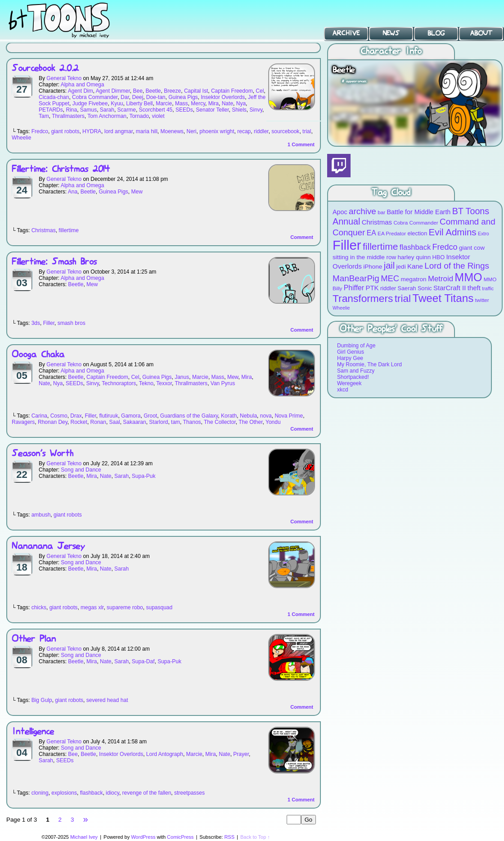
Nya (241, 103)
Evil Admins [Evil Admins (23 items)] (453, 232)
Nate (227, 103)
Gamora (131, 416)
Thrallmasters (68, 116)
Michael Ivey (84, 837)
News (391, 33)
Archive (346, 33)
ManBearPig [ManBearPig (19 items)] (356, 278)
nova (266, 416)
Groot (150, 416)
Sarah (107, 110)
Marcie (164, 103)
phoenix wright (217, 131)
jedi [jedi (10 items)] (401, 267)
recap (244, 131)
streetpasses (189, 793)
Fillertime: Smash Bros (54, 262)
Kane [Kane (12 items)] (415, 266)
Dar (125, 97)
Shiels (239, 110)
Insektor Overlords (223, 97)
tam (175, 422)
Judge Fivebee (90, 103)
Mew (137, 192)
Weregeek (349, 383)
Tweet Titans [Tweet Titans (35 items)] (443, 298)
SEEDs (184, 110)
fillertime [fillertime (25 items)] (380, 246)
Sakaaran (134, 422)
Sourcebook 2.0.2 (45, 69)
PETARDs (51, 110)
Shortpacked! (353, 377)
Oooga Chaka (38, 355)
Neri (192, 131)
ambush (41, 515)
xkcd (343, 390)
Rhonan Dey (53, 422)
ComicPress (180, 837)
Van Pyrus (223, 383)
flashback (92, 793)
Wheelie (21, 138)
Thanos (192, 422)
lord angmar (119, 131)
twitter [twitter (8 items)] (482, 300)
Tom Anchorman (107, 116)
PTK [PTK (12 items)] (372, 288)
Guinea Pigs (183, 97)
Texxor (164, 383)
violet (158, 116)
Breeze (172, 91)
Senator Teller (212, 110)
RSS (229, 837)
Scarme (127, 110)
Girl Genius (351, 352)
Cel (260, 91)
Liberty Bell (139, 103)
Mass (182, 103)
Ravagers (23, 422)
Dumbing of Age (356, 346)
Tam (44, 116)
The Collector (220, 422)
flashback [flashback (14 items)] (415, 247)
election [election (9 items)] (417, 233)
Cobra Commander (95, 97)
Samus (88, 110)
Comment (301, 144)
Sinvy (256, 110)
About (481, 33)
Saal (115, 422)
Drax (76, 416)
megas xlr (92, 607)
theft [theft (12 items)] (474, 288)
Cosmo (59, 416)
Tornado (139, 116)
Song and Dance (81, 470)
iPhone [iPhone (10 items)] (373, 267)
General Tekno (64, 78)
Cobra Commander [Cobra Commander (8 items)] (416, 223)
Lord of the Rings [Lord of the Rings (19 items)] (457, 266)
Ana (73, 192)
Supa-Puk (144, 476)
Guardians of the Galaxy (189, 416)
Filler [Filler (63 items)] (347, 245)
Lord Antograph (165, 754)
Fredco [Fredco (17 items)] (445, 247)
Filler (49, 323)
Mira (214, 103)
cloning (40, 793)
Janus (182, 377)
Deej (137, 97)
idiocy (112, 793)
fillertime (69, 230)
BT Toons (67, 20)
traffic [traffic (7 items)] (488, 288)
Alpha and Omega (83, 85)
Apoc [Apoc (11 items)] (340, 212)
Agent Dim (81, 91)
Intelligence (33, 732)
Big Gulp (42, 700)
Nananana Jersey (48, 546)
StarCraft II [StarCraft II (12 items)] (450, 288)
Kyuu (117, 103)
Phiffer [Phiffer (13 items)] (354, 288)
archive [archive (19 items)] (362, 211)
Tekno (146, 383)
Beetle (153, 91)
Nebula (248, 416)
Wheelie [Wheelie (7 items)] (341, 308)
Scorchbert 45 (156, 110)
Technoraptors (119, 383)
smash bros (72, 323)
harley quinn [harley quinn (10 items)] (414, 257)
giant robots (65, 131)
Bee (137, 91)
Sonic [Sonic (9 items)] (425, 288)
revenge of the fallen (147, 793)
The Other (250, 422)
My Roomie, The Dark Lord (369, 364)
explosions (64, 793)
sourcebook (285, 131)
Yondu (273, 422)
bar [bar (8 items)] (381, 212)
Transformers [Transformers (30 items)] (363, 298)
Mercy (198, 103)
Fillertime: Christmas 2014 (61, 169)
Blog (436, 33)
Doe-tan (156, 97)
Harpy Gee (350, 358)
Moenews (172, 131)
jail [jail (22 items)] (389, 265)
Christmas (44, 230)
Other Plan (34, 639)
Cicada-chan (54, 97)
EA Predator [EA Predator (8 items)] (392, 233)
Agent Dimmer (113, 91)
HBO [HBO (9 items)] (439, 257)
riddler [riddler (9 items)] (388, 288)
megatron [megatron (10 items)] (414, 279)
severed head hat (107, 700)
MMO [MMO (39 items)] (468, 277)
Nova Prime (289, 416)
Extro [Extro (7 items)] (484, 234)
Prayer (241, 754)
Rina (71, 110)
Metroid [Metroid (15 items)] (441, 279)
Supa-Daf (143, 661)
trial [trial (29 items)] (403, 299)
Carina (39, 416)
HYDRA (92, 131)
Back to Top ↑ (255, 837)
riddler (261, 131)
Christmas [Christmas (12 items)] (377, 222)
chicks (39, 607)
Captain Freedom (232, 91)
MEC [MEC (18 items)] (390, 278)
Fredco (40, 131)
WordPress (143, 837)
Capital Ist (196, 91)
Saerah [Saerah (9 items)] (407, 288)
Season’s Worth (43, 454)
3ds (36, 323)
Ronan (98, 422)
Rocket (79, 422)
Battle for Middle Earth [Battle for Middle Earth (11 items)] (418, 212)
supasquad (159, 607)
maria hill (147, 131)
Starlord (158, 422)
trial (307, 131)
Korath (229, 416)
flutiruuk (108, 416)
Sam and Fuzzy (356, 371)
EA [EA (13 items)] (371, 233)
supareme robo (125, 607)
